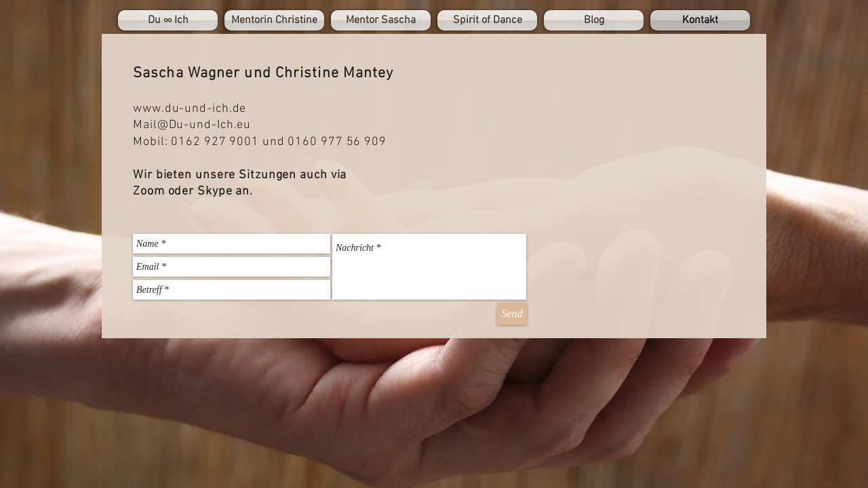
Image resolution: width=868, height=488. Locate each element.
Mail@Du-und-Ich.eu (192, 125)
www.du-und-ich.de (190, 109)
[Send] (512, 314)
